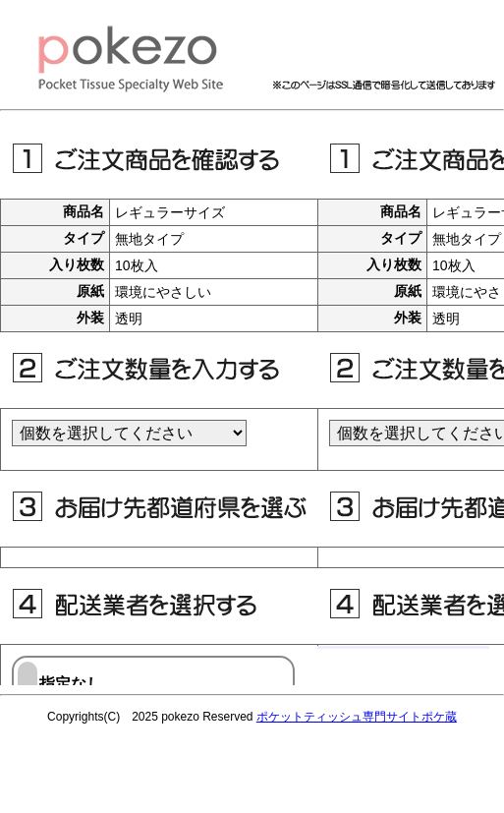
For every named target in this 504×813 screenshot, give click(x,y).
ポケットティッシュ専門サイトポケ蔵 (357, 717)
